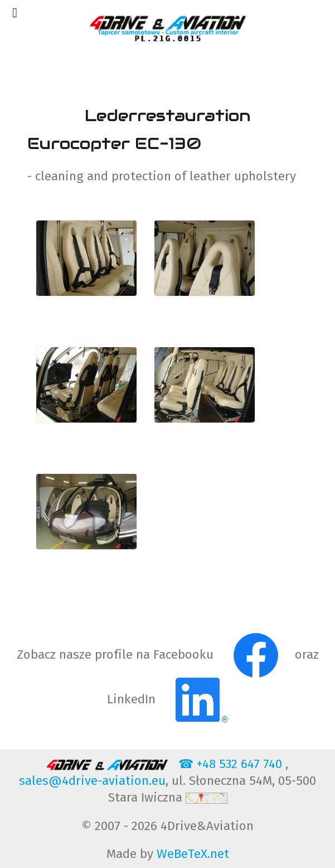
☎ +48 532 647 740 (232, 764)
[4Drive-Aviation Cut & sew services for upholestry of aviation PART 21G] (167, 28)
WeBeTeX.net (193, 854)
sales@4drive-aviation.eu (92, 781)
